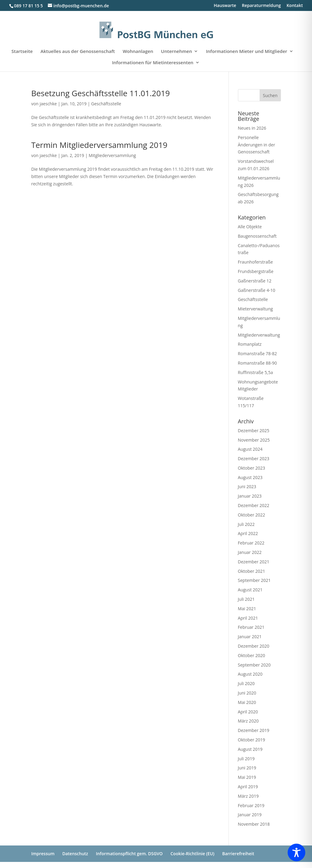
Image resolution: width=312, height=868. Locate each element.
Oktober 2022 (252, 515)
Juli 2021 (246, 599)
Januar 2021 (250, 637)
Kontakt (295, 6)
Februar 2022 (251, 543)
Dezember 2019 (254, 730)
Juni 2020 (247, 693)
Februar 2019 (251, 805)
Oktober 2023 (252, 468)
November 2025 (254, 440)
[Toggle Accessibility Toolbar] (296, 852)
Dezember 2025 (254, 430)
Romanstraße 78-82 (257, 353)
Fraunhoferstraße (255, 262)
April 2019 (248, 787)
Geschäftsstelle (106, 104)
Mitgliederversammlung (112, 155)
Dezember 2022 (254, 505)
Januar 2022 (250, 552)
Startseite (22, 52)
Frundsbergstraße (256, 271)
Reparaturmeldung (261, 6)
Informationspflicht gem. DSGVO (129, 854)
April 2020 (248, 712)
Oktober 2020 (252, 655)
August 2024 (250, 449)
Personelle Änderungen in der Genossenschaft (257, 145)
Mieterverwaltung (255, 309)
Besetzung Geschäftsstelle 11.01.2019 (100, 93)
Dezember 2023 (254, 459)
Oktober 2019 (252, 740)
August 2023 (250, 477)
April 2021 (248, 618)
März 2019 (248, 796)
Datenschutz (75, 854)
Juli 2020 (246, 683)
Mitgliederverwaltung (259, 335)
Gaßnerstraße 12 (255, 281)
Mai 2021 (247, 609)
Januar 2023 (250, 496)
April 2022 (248, 533)
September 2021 (254, 580)
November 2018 (254, 824)
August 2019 (250, 749)
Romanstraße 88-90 (257, 363)
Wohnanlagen (138, 52)
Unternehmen (176, 52)
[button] (13, 855)
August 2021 (250, 590)
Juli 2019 (246, 759)
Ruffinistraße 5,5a (255, 372)
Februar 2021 (251, 627)
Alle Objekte (250, 227)
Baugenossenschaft (257, 236)
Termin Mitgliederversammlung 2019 (99, 145)
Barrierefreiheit (238, 854)
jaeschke (48, 104)
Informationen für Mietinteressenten (152, 63)
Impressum (43, 854)
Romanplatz (250, 344)
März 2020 (248, 721)
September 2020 (254, 665)
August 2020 (250, 674)
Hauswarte (225, 6)
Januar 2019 (250, 815)
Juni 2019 (247, 768)
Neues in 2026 (252, 128)
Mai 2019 (247, 777)
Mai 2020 (247, 702)
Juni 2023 (247, 487)
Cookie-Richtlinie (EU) (192, 854)
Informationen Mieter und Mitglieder (247, 52)
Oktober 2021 (252, 571)
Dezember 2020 (254, 646)
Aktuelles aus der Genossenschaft (78, 52)
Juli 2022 (246, 524)
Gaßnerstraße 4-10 (257, 290)
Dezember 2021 (254, 562)
